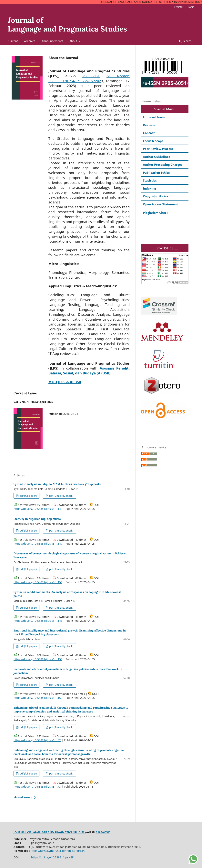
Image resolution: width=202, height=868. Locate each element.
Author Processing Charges (163, 165)
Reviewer (150, 125)
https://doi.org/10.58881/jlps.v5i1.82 (37, 740)
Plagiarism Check (156, 213)
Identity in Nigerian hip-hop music (37, 519)
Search (185, 41)
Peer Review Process (158, 149)
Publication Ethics (156, 173)
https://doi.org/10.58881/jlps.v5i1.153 (38, 659)
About (74, 41)
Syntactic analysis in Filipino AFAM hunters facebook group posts (57, 484)
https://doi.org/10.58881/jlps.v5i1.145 (38, 509)
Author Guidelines (157, 157)
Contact (149, 133)
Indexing (149, 188)
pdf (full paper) (28, 496)
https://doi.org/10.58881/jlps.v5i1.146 (38, 621)
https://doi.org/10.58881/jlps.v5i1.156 (38, 582)
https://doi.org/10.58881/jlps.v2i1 (53, 857)
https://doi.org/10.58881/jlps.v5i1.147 (38, 544)
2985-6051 (91, 76)
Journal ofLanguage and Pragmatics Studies (67, 24)
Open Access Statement (161, 204)
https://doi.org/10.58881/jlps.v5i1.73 (37, 787)
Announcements (52, 41)
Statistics (150, 180)
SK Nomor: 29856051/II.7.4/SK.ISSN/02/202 (89, 78)
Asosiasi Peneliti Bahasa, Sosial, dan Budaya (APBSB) (89, 371)
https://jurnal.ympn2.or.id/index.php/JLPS (58, 851)
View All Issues (23, 797)
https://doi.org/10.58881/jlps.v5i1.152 (38, 698)
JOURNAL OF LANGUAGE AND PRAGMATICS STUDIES (49, 832)
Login (191, 7)
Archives (30, 41)
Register (179, 7)
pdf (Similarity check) (61, 496)
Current (13, 41)
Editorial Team (154, 117)
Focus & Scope (153, 141)
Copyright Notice (156, 196)
